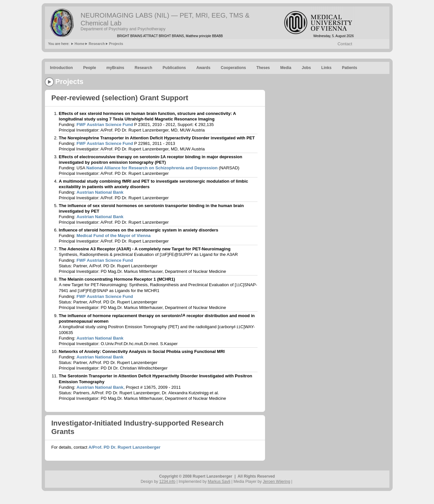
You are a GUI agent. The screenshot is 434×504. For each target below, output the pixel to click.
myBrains (115, 68)
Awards (203, 68)
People (89, 68)
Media (286, 68)
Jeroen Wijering (276, 482)
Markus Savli (219, 482)
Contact (345, 44)
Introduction (62, 68)
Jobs (306, 68)
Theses (263, 68)
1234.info (167, 482)
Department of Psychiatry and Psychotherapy (123, 29)
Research (97, 44)
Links (326, 68)
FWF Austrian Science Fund (105, 125)
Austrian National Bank (100, 192)
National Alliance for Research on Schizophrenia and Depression (152, 168)
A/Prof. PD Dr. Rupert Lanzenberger (125, 447)
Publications (174, 68)
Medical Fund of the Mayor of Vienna (113, 236)
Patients (350, 68)
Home (80, 44)
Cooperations (233, 68)
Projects (116, 44)
